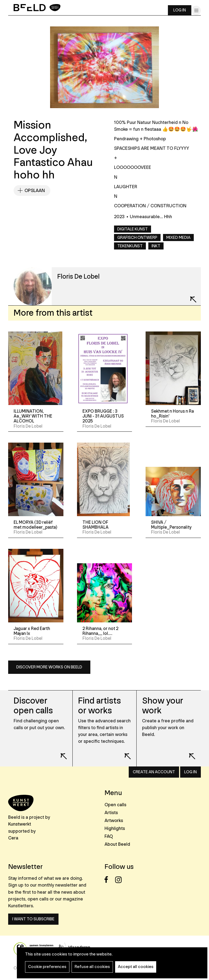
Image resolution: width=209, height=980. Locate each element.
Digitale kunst (133, 229)
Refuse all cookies (92, 967)
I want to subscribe (33, 919)
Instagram (120, 880)
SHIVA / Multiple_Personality (171, 525)
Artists (111, 813)
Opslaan (35, 191)
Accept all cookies (136, 967)
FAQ (109, 836)
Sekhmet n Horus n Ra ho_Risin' (172, 414)
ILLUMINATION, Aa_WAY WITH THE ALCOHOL (33, 416)
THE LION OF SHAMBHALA (96, 525)
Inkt (156, 246)
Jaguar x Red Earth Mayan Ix (32, 631)
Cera (13, 838)
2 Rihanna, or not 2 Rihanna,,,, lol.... (100, 631)
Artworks (114, 821)
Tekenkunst (130, 246)
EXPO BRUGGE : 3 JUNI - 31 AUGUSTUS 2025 (103, 416)
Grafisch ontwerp (137, 238)
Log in (180, 10)
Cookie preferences (47, 967)
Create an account (154, 772)
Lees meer (60, 753)
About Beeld (117, 844)
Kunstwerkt (20, 824)
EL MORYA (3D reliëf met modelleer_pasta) (35, 525)
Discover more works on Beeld (49, 667)
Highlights (115, 828)
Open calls (115, 805)
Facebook (109, 880)
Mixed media (178, 238)
